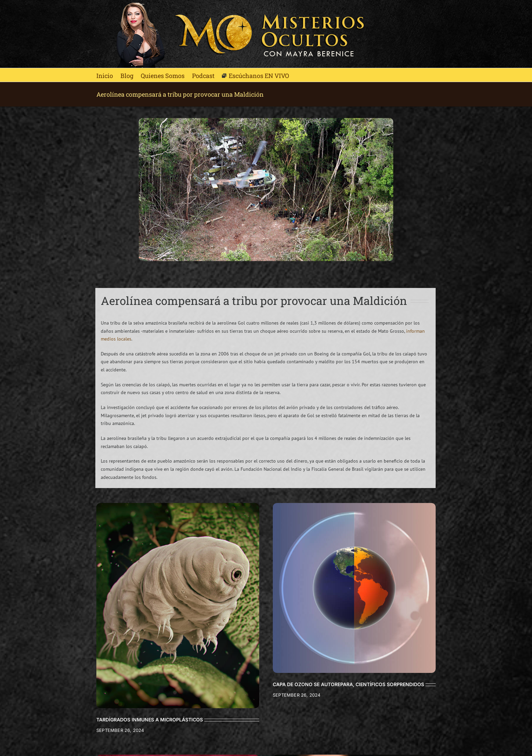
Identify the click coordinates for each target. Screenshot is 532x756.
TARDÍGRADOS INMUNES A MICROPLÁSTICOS (150, 720)
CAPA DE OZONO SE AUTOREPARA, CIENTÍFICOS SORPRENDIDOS (348, 684)
